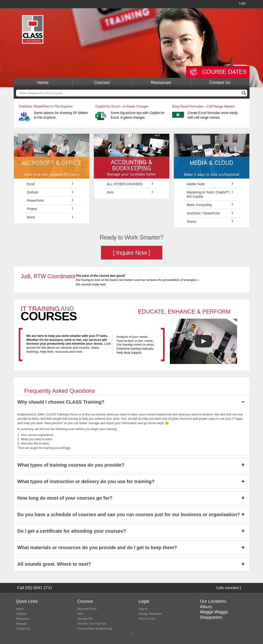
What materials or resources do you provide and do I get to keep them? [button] (132, 548)
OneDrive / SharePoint (203, 213)
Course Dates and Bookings (95, 629)
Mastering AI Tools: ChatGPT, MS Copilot (208, 194)
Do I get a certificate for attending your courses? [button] (132, 531)
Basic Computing (199, 205)
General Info (85, 619)
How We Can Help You (92, 624)
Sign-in (143, 609)
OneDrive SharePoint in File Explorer (46, 106)
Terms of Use (147, 619)
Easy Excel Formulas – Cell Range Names (203, 106)
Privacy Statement (150, 614)
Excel (31, 184)
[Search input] (129, 93)
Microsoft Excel (87, 609)
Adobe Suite (196, 184)
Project (32, 209)
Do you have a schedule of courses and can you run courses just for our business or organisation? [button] (132, 514)
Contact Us (220, 83)
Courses (102, 83)
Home (43, 83)
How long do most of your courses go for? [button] (132, 498)
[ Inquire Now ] (131, 253)
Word (31, 217)
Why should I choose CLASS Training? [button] (132, 402)
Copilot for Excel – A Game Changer (122, 106)
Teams (192, 222)
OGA (131, 634)
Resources (161, 83)
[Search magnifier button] (244, 93)
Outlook (33, 192)
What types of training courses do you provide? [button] (132, 465)
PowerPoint (35, 201)
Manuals (21, 624)
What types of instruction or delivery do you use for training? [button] (132, 481)
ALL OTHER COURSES (125, 184)
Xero (110, 192)
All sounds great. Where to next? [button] (132, 564)
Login (242, 3)
